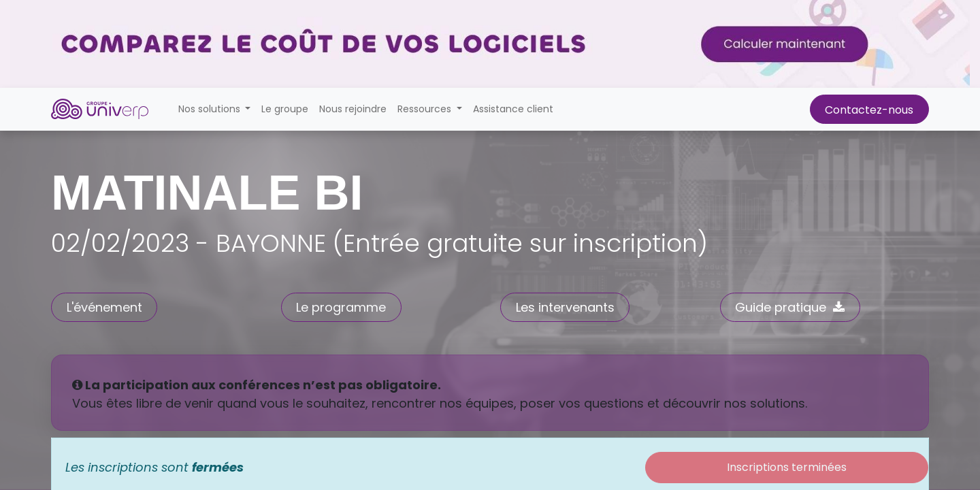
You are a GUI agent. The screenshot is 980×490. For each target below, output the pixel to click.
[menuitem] (285, 109)
